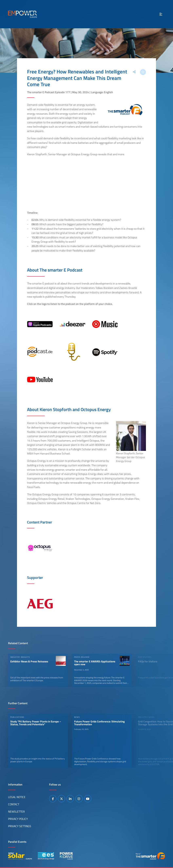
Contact (14, 804)
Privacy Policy (18, 819)
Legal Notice (17, 797)
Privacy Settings (20, 826)
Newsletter (16, 812)
